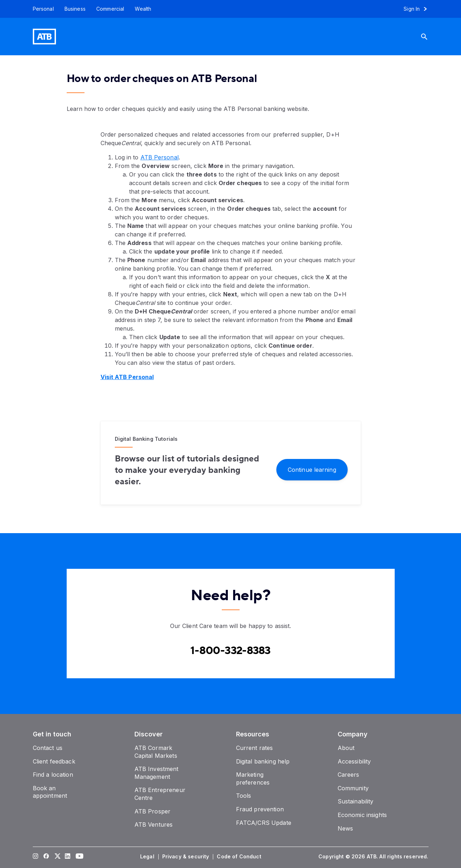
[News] (345, 828)
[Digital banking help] (263, 761)
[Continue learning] (312, 469)
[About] (346, 748)
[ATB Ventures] (154, 824)
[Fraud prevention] (260, 809)
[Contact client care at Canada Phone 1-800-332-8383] (230, 651)
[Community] (353, 788)
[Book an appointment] (50, 792)
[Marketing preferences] (253, 778)
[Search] (430, 37)
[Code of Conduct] (240, 857)
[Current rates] (255, 748)
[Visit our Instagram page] (35, 857)
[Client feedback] (54, 761)
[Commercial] (110, 9)
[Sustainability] (356, 801)
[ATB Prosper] (153, 811)
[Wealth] (143, 9)
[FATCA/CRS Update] (264, 823)
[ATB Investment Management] (157, 773)
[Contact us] (48, 748)
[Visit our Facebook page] (46, 857)
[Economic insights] (362, 815)
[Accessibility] (354, 761)
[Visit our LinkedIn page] (67, 857)
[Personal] (41, 9)
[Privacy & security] (186, 857)
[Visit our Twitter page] (57, 857)
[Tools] (244, 796)
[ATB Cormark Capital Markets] (156, 752)
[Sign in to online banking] (418, 9)
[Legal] (148, 857)
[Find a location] (53, 775)
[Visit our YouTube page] (78, 857)
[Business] (75, 9)
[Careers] (349, 775)
